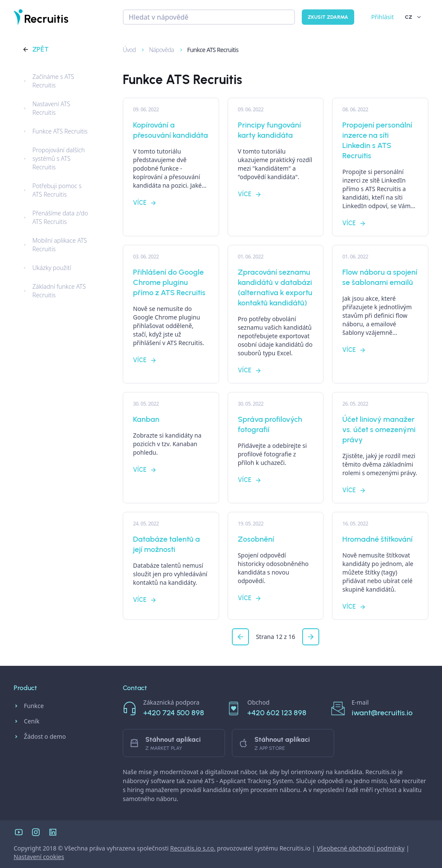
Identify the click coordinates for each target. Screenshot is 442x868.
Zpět (35, 49)
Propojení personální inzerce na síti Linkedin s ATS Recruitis (377, 140)
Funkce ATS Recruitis (208, 50)
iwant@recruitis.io (382, 713)
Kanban (146, 419)
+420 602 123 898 (277, 713)
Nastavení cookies (39, 857)
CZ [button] (414, 17)
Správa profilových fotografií (270, 424)
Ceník (26, 721)
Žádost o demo (40, 737)
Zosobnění (256, 539)
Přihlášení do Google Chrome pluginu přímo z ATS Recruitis (169, 282)
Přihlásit (383, 17)
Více (145, 203)
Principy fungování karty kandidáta (269, 130)
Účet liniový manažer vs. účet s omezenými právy (379, 430)
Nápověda (158, 50)
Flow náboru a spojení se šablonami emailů (380, 277)
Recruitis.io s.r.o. (193, 848)
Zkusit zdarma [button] (328, 17)
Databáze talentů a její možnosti (166, 544)
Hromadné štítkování (377, 539)
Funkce (29, 706)
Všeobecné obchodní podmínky (361, 848)
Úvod (126, 50)
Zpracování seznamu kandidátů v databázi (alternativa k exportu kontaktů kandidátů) (275, 287)
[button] (240, 637)
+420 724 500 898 (174, 713)
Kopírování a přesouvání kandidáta (170, 130)
